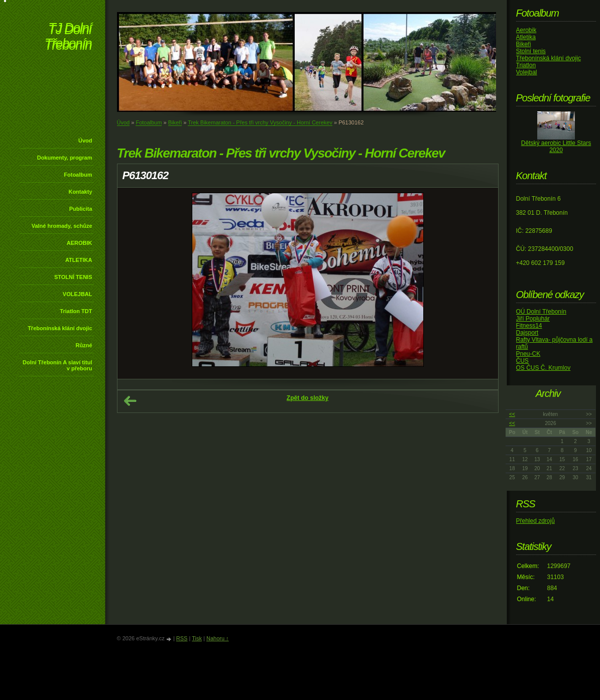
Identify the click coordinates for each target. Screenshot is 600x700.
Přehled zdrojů (535, 521)
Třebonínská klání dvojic (60, 328)
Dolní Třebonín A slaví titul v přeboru (57, 365)
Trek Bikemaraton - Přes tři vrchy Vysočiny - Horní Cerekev (260, 122)
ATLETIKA (79, 260)
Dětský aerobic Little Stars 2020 (556, 147)
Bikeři (175, 122)
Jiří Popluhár (533, 319)
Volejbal (527, 72)
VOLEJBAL (78, 294)
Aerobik (526, 30)
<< (512, 414)
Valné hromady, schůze (62, 226)
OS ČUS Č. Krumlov (544, 368)
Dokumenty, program (65, 158)
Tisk (197, 638)
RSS (182, 638)
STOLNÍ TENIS (73, 277)
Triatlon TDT (76, 311)
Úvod (85, 141)
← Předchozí (130, 401)
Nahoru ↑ (218, 638)
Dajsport (527, 333)
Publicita (81, 209)
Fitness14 (529, 326)
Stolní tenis (531, 51)
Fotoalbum (78, 175)
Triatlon (526, 65)
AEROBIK (80, 243)
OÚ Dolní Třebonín (542, 312)
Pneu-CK (528, 354)
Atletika (526, 37)
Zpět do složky (308, 398)
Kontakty (80, 192)
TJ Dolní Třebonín (68, 37)
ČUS (522, 361)
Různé (84, 345)
